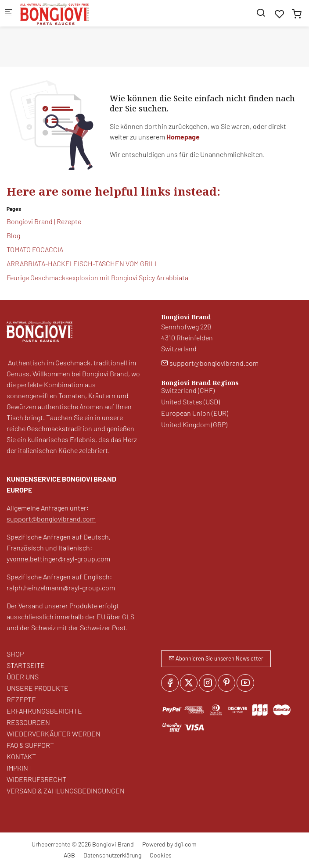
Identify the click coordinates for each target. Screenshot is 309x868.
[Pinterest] (226, 683)
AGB (69, 855)
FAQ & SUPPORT (30, 745)
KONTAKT (21, 756)
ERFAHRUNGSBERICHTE (44, 711)
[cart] (297, 14)
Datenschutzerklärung (112, 855)
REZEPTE (21, 699)
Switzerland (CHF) (188, 390)
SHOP (15, 654)
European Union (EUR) (195, 413)
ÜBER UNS (23, 677)
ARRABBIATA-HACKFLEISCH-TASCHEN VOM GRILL (83, 263)
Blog (13, 235)
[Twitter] (189, 683)
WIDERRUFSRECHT (36, 779)
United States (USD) (190, 402)
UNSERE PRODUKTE (38, 688)
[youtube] (245, 683)
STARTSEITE (26, 665)
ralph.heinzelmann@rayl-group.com (61, 588)
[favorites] (280, 14)
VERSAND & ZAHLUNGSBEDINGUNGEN (66, 791)
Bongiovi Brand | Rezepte (44, 221)
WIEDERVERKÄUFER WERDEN (54, 734)
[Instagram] (208, 683)
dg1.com (185, 844)
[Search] (261, 13)
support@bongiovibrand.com (51, 519)
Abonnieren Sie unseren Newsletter (216, 658)
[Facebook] (170, 683)
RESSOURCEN (28, 722)
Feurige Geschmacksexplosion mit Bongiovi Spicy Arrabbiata (97, 277)
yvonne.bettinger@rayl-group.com (58, 559)
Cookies (161, 855)
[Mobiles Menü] (8, 13)
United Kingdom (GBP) (194, 424)
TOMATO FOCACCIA (35, 249)
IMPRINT (19, 768)
